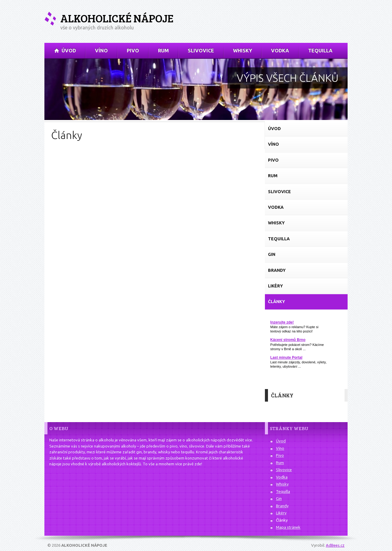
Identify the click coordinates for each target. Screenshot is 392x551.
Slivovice (284, 470)
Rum (280, 463)
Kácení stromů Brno (288, 340)
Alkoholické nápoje (117, 18)
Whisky (282, 484)
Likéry (281, 513)
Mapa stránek (288, 527)
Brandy (282, 506)
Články (282, 520)
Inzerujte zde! (282, 322)
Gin (279, 498)
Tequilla (283, 491)
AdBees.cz (335, 545)
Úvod (281, 441)
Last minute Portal (286, 358)
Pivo (280, 455)
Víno (280, 448)
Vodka (282, 477)
